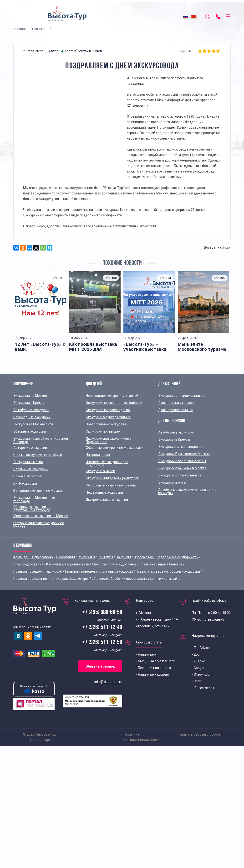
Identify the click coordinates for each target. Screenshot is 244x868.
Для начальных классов (177, 403)
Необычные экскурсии (31, 469)
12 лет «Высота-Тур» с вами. (40, 347)
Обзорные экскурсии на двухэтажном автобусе (32, 508)
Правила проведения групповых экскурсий (99, 571)
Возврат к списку (217, 247)
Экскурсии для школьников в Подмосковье (109, 440)
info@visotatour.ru (108, 682)
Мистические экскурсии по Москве (41, 516)
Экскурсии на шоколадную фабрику (114, 403)
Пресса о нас (144, 557)
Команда (20, 557)
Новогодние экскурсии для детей (112, 396)
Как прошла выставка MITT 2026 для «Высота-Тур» (93, 349)
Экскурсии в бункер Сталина (108, 417)
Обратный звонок (100, 666)
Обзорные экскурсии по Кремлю (111, 485)
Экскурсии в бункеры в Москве (182, 468)
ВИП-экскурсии (25, 483)
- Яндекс (198, 661)
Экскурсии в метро (28, 462)
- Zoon (197, 654)
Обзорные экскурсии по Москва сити (115, 448)
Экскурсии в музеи (100, 471)
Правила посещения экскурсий (38, 571)
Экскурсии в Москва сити (33, 424)
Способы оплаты (105, 564)
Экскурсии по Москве (30, 396)
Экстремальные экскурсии (107, 500)
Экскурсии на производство (108, 410)
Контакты (105, 557)
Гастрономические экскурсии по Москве (39, 525)
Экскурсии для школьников (180, 475)
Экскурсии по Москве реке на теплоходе (36, 499)
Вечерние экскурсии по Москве (38, 491)
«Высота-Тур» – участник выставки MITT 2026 (145, 349)
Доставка (129, 564)
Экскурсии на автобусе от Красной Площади (41, 440)
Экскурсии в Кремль (29, 403)
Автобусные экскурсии (31, 410)
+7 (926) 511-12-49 (102, 628)
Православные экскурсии (106, 424)
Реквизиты (86, 557)
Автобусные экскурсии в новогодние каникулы (187, 491)
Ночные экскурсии (28, 476)
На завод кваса (98, 455)
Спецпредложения (28, 564)
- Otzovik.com (202, 675)
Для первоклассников (176, 410)
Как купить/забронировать (68, 564)
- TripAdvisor (201, 648)
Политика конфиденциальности (141, 737)
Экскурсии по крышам (103, 431)
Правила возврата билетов (161, 564)
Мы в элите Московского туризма (202, 347)
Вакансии (123, 557)
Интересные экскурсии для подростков (107, 464)
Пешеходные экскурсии (32, 417)
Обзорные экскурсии (30, 431)
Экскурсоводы (42, 557)
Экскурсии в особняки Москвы (182, 461)
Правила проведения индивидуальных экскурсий (52, 579)
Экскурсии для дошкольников (182, 396)
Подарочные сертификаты (177, 557)
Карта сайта (171, 579)
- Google (198, 668)
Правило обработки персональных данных (128, 579)
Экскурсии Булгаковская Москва (184, 454)
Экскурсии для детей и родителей (112, 478)
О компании (66, 557)
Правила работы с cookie (199, 734)
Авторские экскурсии (30, 448)
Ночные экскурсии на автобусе (38, 455)
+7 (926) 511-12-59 (102, 643)
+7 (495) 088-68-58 (102, 613)
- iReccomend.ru (204, 688)
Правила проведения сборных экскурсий (168, 571)
